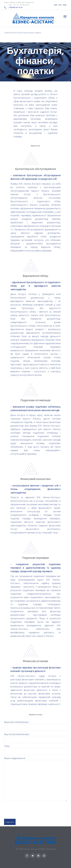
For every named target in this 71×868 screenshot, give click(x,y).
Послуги (14, 33)
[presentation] (25, 809)
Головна (7, 33)
